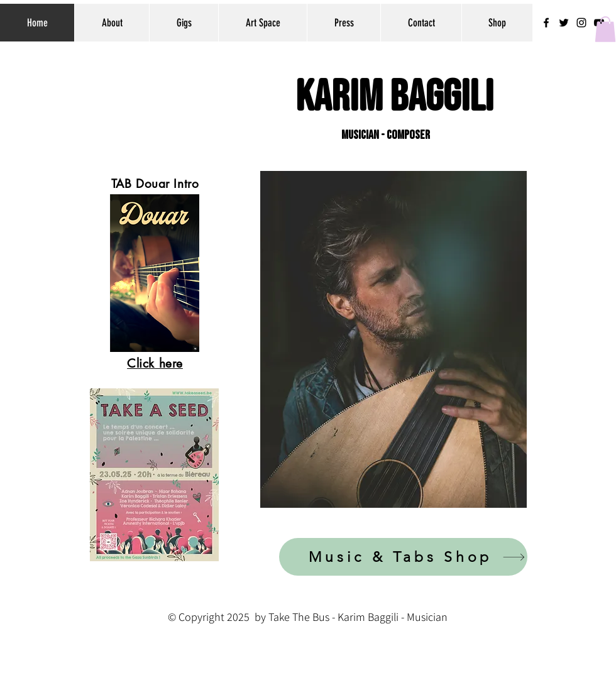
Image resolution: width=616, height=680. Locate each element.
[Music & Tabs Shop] (403, 557)
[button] (605, 29)
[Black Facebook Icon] (546, 23)
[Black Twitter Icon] (564, 23)
